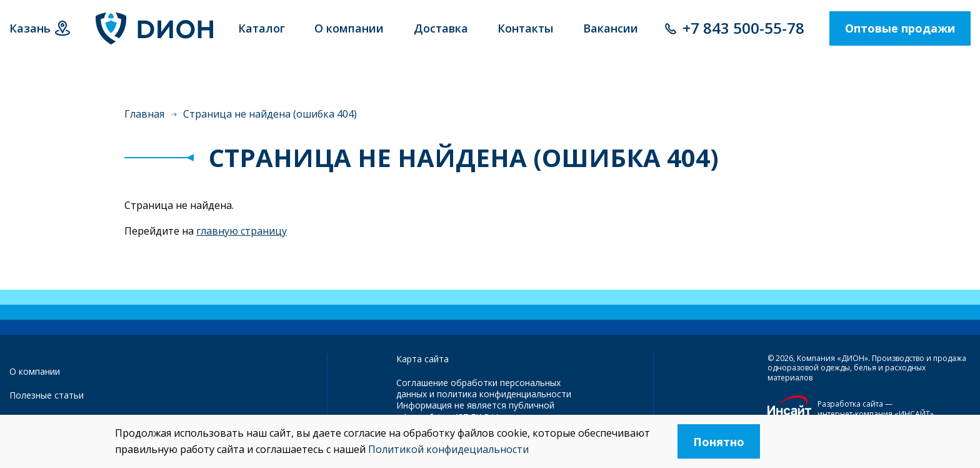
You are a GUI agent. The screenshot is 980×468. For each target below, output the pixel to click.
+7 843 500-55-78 (743, 28)
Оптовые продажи (900, 28)
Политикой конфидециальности (448, 449)
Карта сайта (422, 359)
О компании (35, 371)
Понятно (719, 442)
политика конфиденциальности (504, 394)
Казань (30, 28)
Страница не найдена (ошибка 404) (270, 114)
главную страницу (242, 231)
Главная (144, 114)
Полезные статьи (47, 395)
